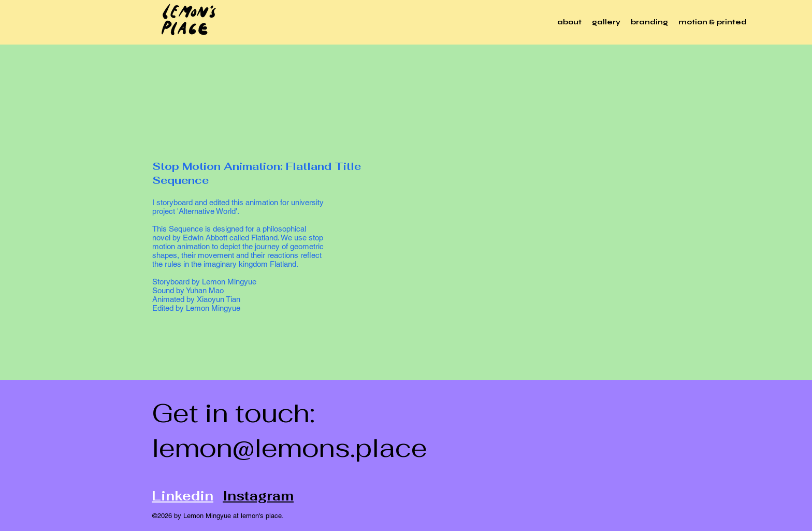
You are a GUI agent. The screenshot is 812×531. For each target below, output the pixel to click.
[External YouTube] (518, 237)
